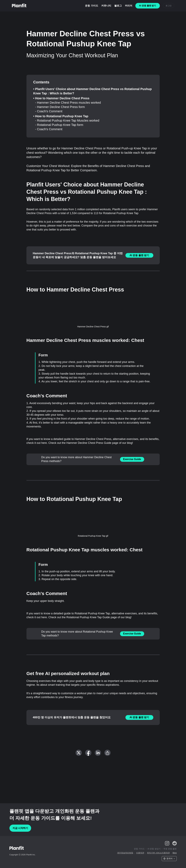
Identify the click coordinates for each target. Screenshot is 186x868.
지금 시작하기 (20, 828)
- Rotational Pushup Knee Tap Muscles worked (67, 120)
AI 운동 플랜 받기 (139, 255)
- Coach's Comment (49, 111)
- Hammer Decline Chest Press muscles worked (68, 103)
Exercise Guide (132, 459)
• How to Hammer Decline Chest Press (61, 98)
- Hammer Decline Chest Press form (60, 107)
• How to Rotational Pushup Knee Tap (61, 116)
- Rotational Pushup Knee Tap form (59, 125)
